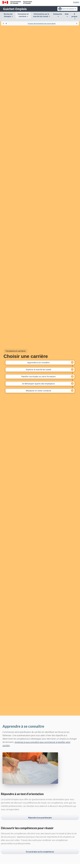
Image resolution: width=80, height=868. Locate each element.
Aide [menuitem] (67, 15)
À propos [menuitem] (74, 16)
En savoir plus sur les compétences (40, 852)
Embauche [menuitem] (58, 15)
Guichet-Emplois (15, 9)
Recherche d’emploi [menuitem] (8, 15)
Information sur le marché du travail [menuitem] (42, 15)
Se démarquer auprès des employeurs (38, 384)
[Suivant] (77, 23)
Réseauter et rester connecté (38, 391)
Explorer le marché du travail (38, 369)
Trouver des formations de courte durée (42, 23)
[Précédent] (3, 23)
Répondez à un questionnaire (40, 818)
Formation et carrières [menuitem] (23, 15)
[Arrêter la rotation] (6, 23)
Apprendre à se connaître (38, 362)
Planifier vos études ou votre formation (38, 376)
